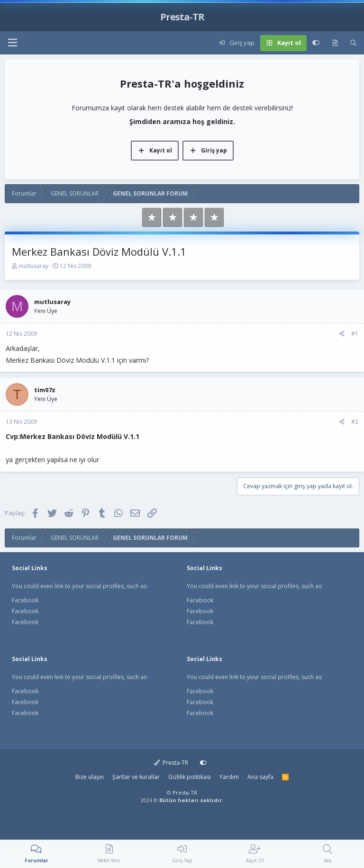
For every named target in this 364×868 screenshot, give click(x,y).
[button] (12, 43)
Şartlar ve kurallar (136, 777)
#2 (355, 422)
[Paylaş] (342, 334)
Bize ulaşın (90, 777)
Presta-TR (171, 763)
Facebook (25, 600)
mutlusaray (33, 266)
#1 (355, 334)
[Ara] (353, 43)
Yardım (229, 777)
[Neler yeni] (335, 43)
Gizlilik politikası (190, 777)
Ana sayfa (260, 777)
